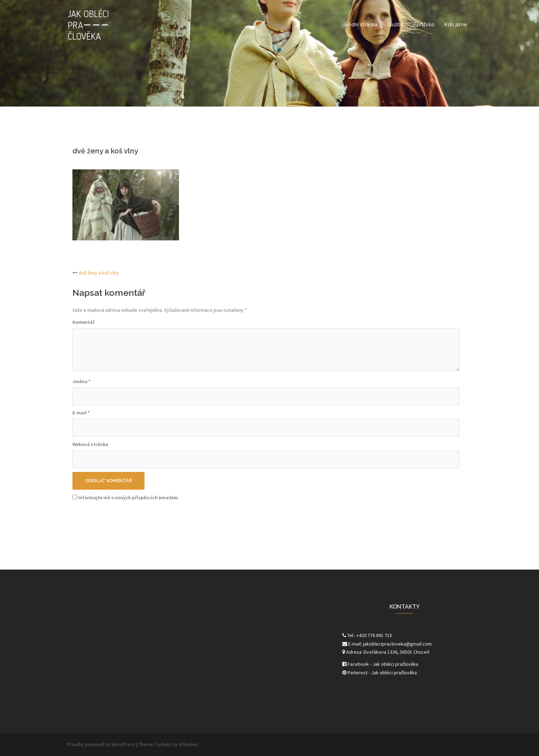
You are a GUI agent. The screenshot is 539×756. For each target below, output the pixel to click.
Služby (395, 25)
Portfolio (424, 25)
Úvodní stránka (360, 25)
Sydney (163, 744)
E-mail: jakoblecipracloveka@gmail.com (387, 644)
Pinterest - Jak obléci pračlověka (380, 673)
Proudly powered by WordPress (101, 744)
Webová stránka (90, 444)
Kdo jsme (456, 25)
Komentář (83, 322)
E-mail (81, 413)
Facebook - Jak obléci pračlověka (380, 664)
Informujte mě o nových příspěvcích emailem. (129, 497)
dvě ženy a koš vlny (99, 273)
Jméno (81, 381)
